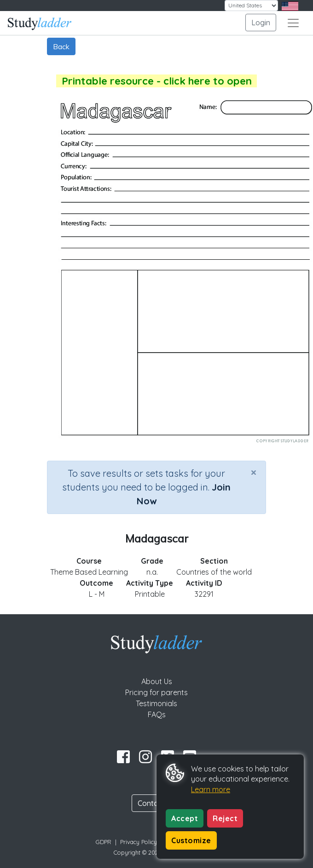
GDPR (104, 842)
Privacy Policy (139, 842)
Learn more (211, 789)
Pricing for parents (156, 692)
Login (261, 23)
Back (61, 46)
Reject (225, 818)
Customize (191, 840)
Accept (185, 818)
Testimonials (156, 703)
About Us (157, 681)
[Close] (254, 472)
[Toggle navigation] (293, 23)
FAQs (157, 714)
